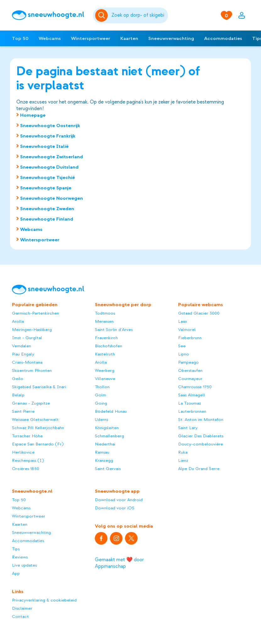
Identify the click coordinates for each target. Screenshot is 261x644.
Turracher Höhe (27, 436)
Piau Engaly (23, 354)
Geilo (18, 379)
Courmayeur (190, 379)
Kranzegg (104, 460)
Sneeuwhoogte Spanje (46, 188)
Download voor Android (119, 500)
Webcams (50, 38)
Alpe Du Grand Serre (199, 469)
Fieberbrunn (190, 338)
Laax (182, 321)
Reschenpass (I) (28, 460)
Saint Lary (188, 428)
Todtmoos (105, 313)
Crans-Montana (27, 362)
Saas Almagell (192, 395)
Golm (101, 395)
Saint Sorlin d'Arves (114, 330)
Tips (16, 549)
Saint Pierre (23, 411)
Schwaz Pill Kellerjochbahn (38, 428)
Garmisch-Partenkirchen (35, 313)
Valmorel (187, 330)
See (182, 346)
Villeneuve (105, 379)
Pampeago (188, 362)
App (16, 573)
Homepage (33, 115)
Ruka (183, 452)
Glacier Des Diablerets (201, 436)
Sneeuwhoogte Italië (44, 146)
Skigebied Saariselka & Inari (39, 387)
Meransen (104, 321)
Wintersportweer (91, 38)
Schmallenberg (109, 436)
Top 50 (20, 38)
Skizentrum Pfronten (32, 370)
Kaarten (129, 38)
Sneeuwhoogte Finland (47, 219)
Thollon (102, 387)
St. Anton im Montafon (201, 420)
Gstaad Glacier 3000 (199, 313)
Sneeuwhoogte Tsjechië (48, 177)
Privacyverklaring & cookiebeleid (44, 600)
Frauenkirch (106, 338)
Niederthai (105, 444)
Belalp (18, 395)
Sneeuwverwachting (171, 38)
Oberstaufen (190, 370)
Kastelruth (105, 354)
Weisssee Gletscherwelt (35, 420)
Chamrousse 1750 (195, 387)
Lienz (183, 460)
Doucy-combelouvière (201, 444)
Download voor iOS (115, 508)
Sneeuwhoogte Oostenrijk (50, 126)
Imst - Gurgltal (27, 338)
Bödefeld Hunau (111, 411)
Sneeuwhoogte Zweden (47, 209)
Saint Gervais (108, 469)
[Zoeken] (139, 15)
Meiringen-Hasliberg (32, 330)
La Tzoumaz (190, 403)
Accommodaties (223, 38)
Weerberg (105, 370)
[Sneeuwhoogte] (49, 15)
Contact (20, 616)
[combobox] (139, 15)
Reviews (20, 557)
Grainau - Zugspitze (31, 403)
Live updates (24, 565)
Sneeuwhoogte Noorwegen (52, 198)
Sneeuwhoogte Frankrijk (48, 136)
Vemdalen (22, 346)
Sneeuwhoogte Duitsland (49, 167)
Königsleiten (107, 428)
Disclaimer (22, 608)
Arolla (18, 321)
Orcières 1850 (26, 469)
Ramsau (102, 452)
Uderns (101, 420)
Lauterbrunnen (192, 411)
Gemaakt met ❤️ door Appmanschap (119, 563)
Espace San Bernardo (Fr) (38, 444)
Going (101, 403)
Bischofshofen (109, 346)
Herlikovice (23, 452)
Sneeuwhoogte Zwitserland (52, 157)
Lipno (184, 354)
